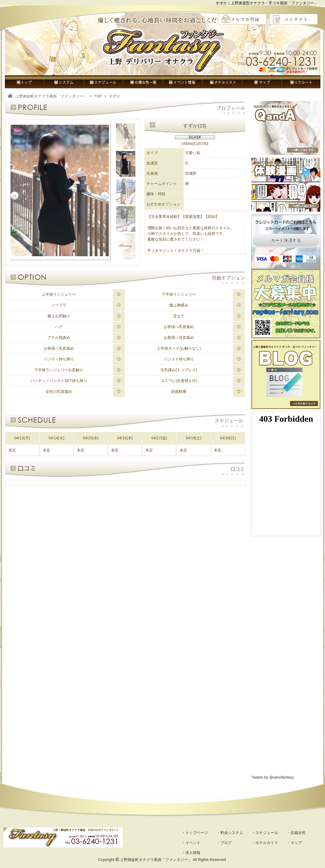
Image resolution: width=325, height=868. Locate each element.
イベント (183, 82)
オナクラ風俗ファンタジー (164, 50)
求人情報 (301, 82)
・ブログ (224, 843)
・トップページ (195, 833)
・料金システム (230, 833)
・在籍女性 (296, 833)
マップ (262, 82)
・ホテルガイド (265, 843)
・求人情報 (191, 853)
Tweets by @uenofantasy (273, 777)
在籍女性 (143, 82)
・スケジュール (265, 833)
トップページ (24, 82)
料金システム (64, 82)
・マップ (294, 843)
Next (105, 196)
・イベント (191, 843)
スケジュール (103, 82)
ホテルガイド (222, 82)
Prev (15, 196)
